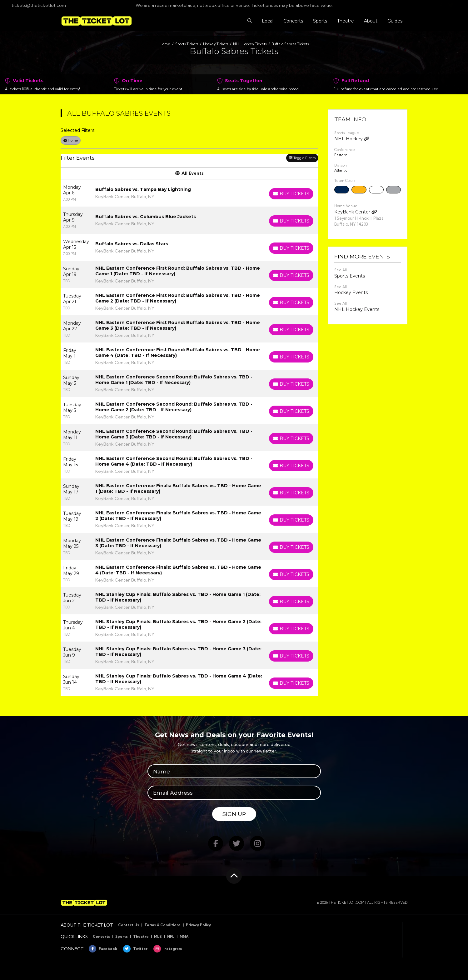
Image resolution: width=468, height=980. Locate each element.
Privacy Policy (198, 925)
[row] (189, 193)
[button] (250, 21)
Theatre (141, 937)
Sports (122, 937)
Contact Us (129, 925)
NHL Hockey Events (357, 309)
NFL (171, 937)
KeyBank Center (356, 212)
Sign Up (234, 814)
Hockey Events (351, 292)
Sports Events (350, 276)
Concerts (101, 937)
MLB (158, 937)
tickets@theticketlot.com (35, 5)
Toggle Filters (302, 158)
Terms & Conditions (162, 925)
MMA (184, 937)
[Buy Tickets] (291, 194)
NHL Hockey (352, 139)
